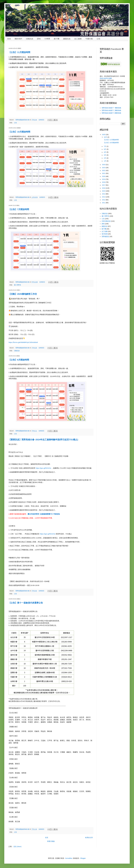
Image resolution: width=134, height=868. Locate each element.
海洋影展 (105, 234)
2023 (104, 168)
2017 (104, 185)
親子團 (57, 39)
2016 (104, 188)
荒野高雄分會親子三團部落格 (111, 113)
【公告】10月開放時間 (19, 132)
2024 (104, 165)
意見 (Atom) (17, 847)
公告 (98, 39)
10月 (106, 137)
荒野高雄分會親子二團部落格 (111, 110)
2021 (104, 173)
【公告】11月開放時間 (19, 52)
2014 (104, 194)
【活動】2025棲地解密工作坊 (23, 294)
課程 (39, 39)
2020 (104, 176)
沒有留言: (42, 120)
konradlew (69, 858)
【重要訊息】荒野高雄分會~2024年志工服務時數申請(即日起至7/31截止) (43, 440)
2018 (104, 182)
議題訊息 (67, 39)
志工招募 (105, 231)
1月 (105, 161)
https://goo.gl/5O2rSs (43, 468)
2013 (104, 197)
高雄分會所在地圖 (106, 78)
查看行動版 (51, 841)
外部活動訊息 (106, 221)
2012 (104, 200)
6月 (105, 149)
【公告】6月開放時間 (19, 360)
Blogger (83, 858)
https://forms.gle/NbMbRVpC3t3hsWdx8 (23, 342)
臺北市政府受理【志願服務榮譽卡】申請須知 (44, 514)
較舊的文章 (89, 838)
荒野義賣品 (105, 236)
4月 (105, 152)
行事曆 (47, 39)
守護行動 (89, 39)
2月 (105, 158)
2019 (104, 179)
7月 (105, 146)
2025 (104, 135)
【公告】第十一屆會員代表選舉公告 (26, 603)
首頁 (9, 39)
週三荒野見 (18, 285)
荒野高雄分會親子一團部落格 (111, 108)
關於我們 (18, 39)
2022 (104, 170)
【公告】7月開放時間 (19, 209)
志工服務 (78, 39)
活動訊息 (29, 39)
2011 (104, 203)
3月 (105, 155)
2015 (104, 191)
